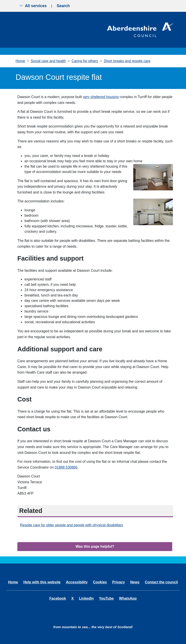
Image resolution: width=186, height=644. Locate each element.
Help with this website (42, 582)
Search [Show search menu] (63, 6)
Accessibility (77, 582)
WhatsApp (128, 598)
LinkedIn (86, 598)
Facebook (58, 598)
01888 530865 (66, 467)
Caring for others (85, 61)
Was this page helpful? (95, 546)
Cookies (100, 582)
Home (20, 61)
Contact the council (161, 582)
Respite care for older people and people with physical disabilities (72, 525)
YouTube (106, 598)
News (135, 582)
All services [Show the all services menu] (33, 6)
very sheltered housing (101, 97)
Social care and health (48, 61)
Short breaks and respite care (127, 61)
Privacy (118, 582)
